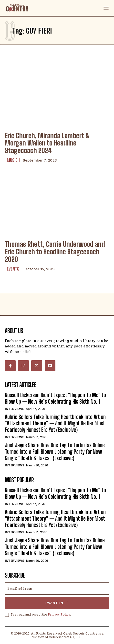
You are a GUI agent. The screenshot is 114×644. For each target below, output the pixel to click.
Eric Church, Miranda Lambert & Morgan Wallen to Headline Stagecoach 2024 (47, 143)
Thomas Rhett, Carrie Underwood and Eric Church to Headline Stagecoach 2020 (55, 252)
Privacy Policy (59, 614)
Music (12, 160)
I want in (57, 603)
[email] (57, 589)
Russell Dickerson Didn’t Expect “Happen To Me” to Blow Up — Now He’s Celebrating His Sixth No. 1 (55, 398)
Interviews (15, 409)
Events (13, 269)
